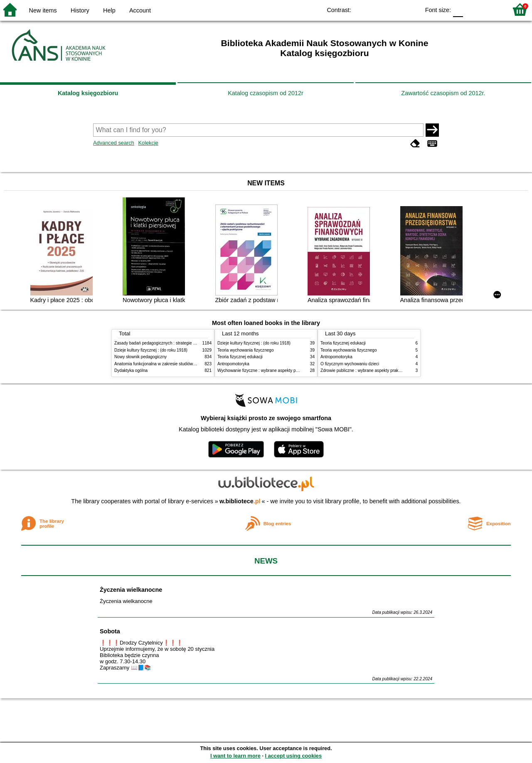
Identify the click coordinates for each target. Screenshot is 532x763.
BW (377, 9)
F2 (491, 9)
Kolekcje (148, 143)
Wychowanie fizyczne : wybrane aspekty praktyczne (266, 370)
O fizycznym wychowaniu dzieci (350, 364)
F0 (458, 9)
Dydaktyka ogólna (131, 370)
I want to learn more (235, 756)
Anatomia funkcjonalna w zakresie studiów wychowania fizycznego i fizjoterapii (187, 364)
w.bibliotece (240, 501)
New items (43, 10)
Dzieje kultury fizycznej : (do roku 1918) (151, 350)
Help (109, 10)
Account (140, 10)
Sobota (110, 631)
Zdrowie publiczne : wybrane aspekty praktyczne (366, 370)
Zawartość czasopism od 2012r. (443, 93)
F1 (472, 9)
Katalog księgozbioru (88, 93)
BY (411, 9)
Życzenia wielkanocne (131, 590)
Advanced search (114, 143)
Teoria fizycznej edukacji (240, 357)
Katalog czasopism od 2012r (266, 93)
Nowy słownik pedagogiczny (140, 357)
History (80, 10)
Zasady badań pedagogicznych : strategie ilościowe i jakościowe (174, 343)
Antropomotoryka (233, 364)
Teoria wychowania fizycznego (246, 350)
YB (394, 9)
